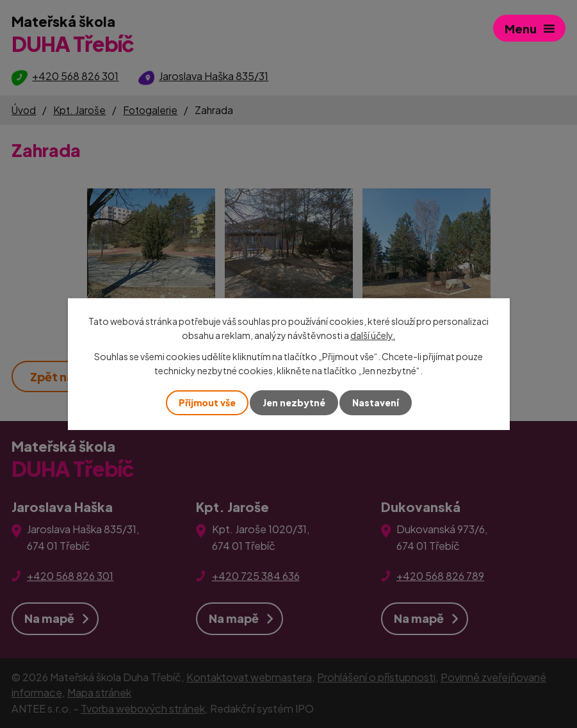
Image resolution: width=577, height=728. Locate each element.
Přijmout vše (207, 402)
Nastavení (376, 402)
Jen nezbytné (294, 402)
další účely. (373, 335)
